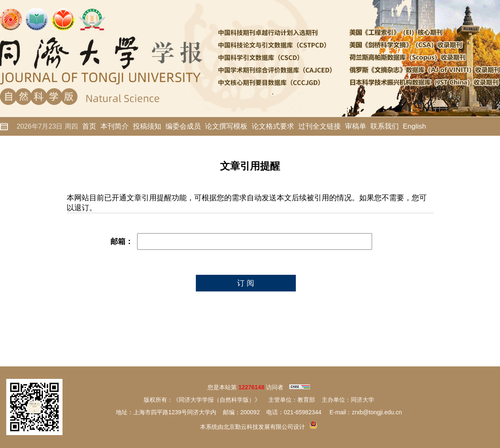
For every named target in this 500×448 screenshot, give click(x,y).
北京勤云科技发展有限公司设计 (264, 427)
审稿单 (356, 126)
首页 (89, 126)
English (415, 126)
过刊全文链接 (320, 126)
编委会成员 (183, 126)
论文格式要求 (273, 126)
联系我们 (385, 126)
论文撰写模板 (226, 126)
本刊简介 (115, 126)
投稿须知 (147, 126)
